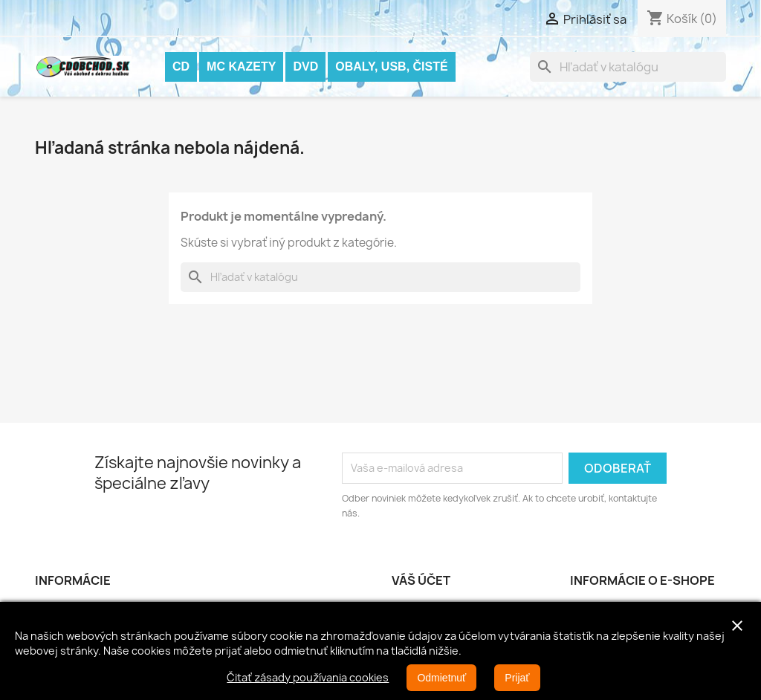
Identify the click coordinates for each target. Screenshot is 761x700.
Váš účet (421, 580)
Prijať (517, 678)
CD (181, 67)
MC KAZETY (241, 67)
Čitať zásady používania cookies (308, 677)
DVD (305, 67)
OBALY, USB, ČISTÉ (391, 67)
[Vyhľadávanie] (628, 67)
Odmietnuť (441, 678)
